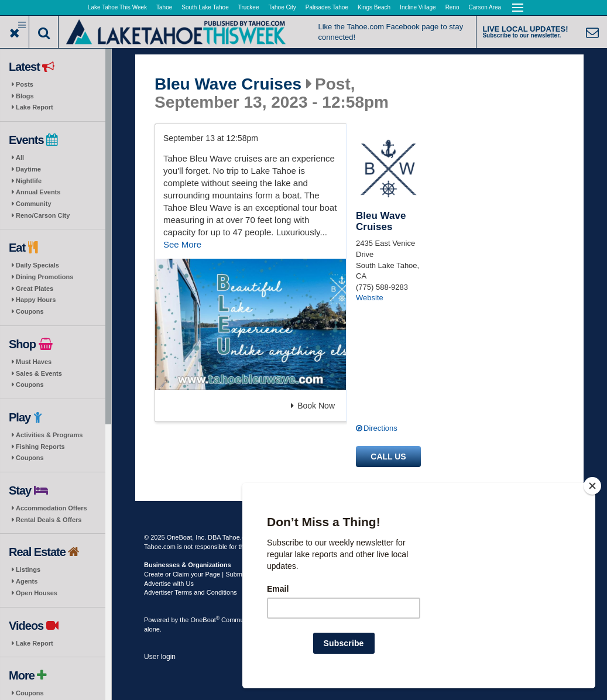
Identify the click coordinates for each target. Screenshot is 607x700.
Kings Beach (374, 7)
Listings (28, 569)
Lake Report (35, 107)
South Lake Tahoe (205, 7)
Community (34, 204)
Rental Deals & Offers (49, 520)
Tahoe (164, 7)
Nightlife (29, 181)
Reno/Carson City (43, 215)
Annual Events (38, 192)
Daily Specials (37, 265)
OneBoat (205, 620)
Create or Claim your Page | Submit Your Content (214, 574)
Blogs (25, 96)
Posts (25, 84)
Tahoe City (282, 7)
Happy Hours (36, 300)
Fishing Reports (40, 447)
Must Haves (34, 362)
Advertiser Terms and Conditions (191, 592)
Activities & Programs (49, 435)
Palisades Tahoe (327, 7)
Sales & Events (39, 373)
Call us (388, 457)
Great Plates (35, 289)
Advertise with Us (169, 584)
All (20, 157)
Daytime (28, 169)
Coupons (30, 311)
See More (182, 244)
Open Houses (37, 593)
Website (370, 298)
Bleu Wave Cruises (228, 84)
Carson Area (485, 7)
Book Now (313, 406)
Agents (27, 581)
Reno (452, 7)
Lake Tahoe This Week (117, 7)
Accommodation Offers (52, 508)
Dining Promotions (44, 277)
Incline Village (418, 7)
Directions (380, 428)
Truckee (249, 7)
